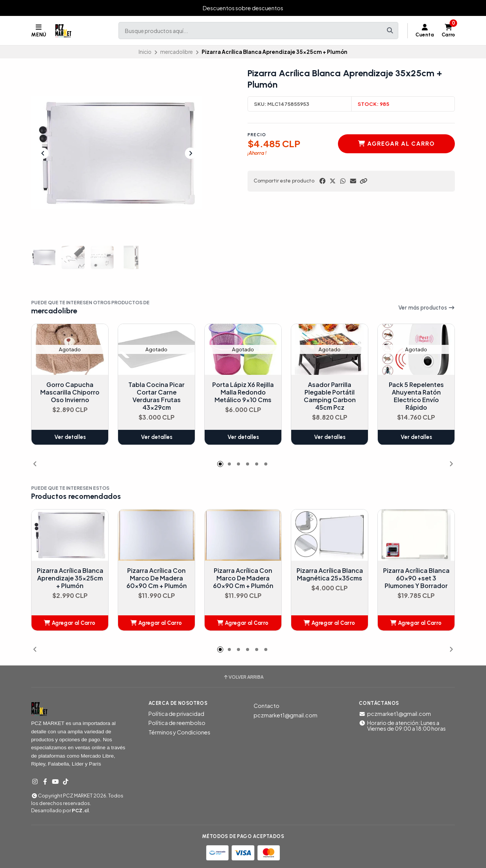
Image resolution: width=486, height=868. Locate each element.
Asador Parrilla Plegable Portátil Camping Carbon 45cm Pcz (330, 396)
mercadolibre (177, 52)
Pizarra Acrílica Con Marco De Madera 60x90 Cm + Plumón (157, 578)
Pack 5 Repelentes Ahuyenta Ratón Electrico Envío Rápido (416, 396)
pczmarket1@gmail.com (286, 715)
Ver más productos (427, 308)
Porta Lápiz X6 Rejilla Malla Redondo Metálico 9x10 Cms (243, 393)
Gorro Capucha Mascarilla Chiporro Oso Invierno (70, 393)
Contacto (267, 706)
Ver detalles (70, 437)
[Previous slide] (43, 153)
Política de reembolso (177, 723)
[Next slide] (191, 153)
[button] (363, 181)
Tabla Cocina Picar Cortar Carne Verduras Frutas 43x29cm (156, 396)
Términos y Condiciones (179, 732)
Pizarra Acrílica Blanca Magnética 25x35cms (330, 574)
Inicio (145, 52)
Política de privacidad (176, 714)
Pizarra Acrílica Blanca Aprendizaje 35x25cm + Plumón (70, 578)
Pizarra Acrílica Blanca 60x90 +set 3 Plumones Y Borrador (416, 578)
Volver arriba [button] (243, 677)
